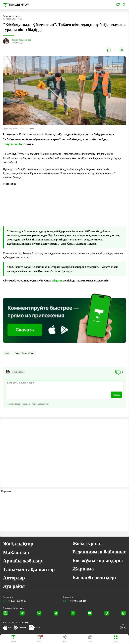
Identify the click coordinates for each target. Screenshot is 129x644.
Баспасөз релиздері (94, 577)
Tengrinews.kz (13, 144)
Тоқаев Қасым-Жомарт (25, 353)
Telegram (57, 281)
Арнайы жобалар (23, 561)
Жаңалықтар (18, 544)
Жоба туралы (88, 543)
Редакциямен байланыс (99, 552)
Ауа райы (14, 586)
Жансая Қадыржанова (21, 40)
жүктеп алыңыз (24, 623)
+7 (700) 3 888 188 (77, 601)
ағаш (7, 353)
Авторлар (14, 578)
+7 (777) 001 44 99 (16, 601)
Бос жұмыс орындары (98, 560)
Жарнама (83, 569)
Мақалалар (16, 552)
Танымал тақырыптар (29, 569)
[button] (118, 5)
